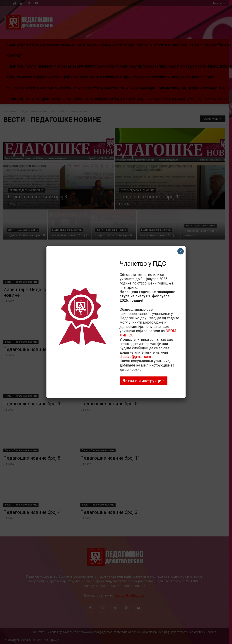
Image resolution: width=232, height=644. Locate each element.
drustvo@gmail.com (135, 357)
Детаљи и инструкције (144, 381)
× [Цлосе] (181, 251)
